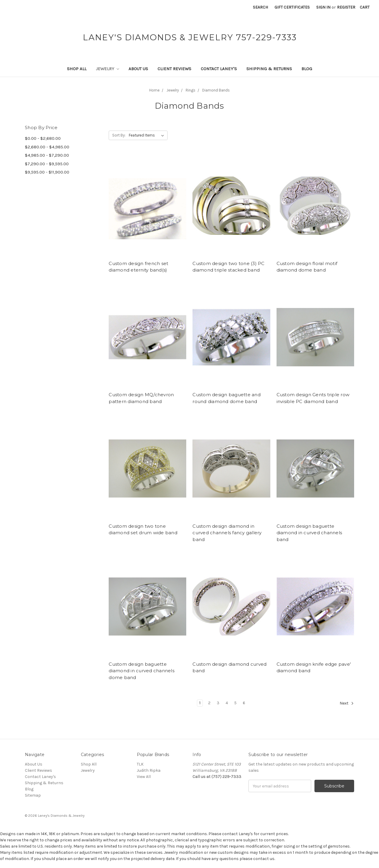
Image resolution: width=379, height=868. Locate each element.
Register (346, 7)
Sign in (323, 7)
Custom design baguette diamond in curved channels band (309, 533)
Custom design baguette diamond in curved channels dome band (142, 671)
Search (260, 7)
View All (144, 777)
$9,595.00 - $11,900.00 (47, 172)
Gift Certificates (292, 7)
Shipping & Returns (269, 69)
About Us (138, 69)
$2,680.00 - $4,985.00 (47, 147)
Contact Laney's (219, 69)
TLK (140, 764)
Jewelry (108, 69)
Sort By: (119, 135)
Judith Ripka (149, 770)
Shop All (77, 69)
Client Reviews (174, 69)
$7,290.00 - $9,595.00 (47, 164)
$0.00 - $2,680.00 (43, 138)
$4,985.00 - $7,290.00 (47, 155)
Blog (307, 69)
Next (347, 703)
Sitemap (33, 795)
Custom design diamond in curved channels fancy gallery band (227, 533)
